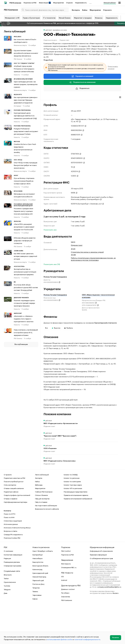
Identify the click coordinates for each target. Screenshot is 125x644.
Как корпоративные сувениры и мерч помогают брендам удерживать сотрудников (26, 100)
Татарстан (36, 625)
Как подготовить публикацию (46, 543)
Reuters (116, 630)
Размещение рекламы (12, 599)
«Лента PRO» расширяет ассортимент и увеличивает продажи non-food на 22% (24, 227)
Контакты (7, 548)
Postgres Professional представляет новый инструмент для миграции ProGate (26, 131)
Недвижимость (81, 3)
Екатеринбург (38, 592)
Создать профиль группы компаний (17, 532)
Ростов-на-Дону (38, 621)
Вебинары (39, 522)
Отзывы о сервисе (10, 536)
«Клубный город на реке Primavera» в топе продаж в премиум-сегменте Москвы (24, 69)
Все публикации (21, 344)
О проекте (107, 10)
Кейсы (85, 10)
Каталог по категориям (72, 519)
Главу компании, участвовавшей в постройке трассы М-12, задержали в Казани (26, 332)
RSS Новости (66, 601)
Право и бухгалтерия (31, 18)
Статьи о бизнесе (41, 532)
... (90, 2)
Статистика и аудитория (13, 558)
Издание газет (64, 40)
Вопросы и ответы (10, 568)
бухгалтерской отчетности (106, 323)
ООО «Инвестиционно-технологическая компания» (98, 296)
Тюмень (35, 629)
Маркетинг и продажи (83, 18)
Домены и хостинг (68, 626)
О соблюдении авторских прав (101, 596)
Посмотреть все (50, 230)
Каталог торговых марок (73, 522)
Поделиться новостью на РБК (15, 515)
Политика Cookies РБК (12, 575)
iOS (62, 614)
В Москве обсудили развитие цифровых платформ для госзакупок (25, 240)
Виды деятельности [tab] (62, 97)
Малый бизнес (65, 18)
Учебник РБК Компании (44, 529)
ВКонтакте (8, 612)
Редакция (7, 596)
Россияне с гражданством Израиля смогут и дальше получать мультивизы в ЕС (23, 211)
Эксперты (76, 10)
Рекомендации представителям (76, 529)
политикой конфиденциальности (87, 639)
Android (64, 617)
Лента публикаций (15, 32)
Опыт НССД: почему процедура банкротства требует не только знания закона (26, 165)
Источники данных (11, 561)
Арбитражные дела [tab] (90, 97)
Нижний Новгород (39, 614)
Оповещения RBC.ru (69, 605)
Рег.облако (65, 630)
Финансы (99, 18)
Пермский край (38, 618)
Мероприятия (58, 3)
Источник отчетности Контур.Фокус (17, 565)
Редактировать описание (113, 67)
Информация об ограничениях (101, 588)
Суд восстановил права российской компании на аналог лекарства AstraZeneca (26, 53)
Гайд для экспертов (42, 536)
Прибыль (69, 328)
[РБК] (5, 3)
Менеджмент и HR (12, 18)
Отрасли (69, 3)
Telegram (7, 627)
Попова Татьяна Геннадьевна (55, 295)
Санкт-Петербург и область (43, 588)
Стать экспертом (10, 522)
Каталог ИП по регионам (73, 525)
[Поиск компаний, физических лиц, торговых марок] (45, 10)
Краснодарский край (40, 610)
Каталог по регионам (72, 515)
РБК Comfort (66, 588)
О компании (8, 588)
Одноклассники (10, 619)
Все (47, 328)
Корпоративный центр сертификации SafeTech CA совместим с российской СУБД (25, 115)
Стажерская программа (13, 603)
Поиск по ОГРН (9, 551)
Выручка (56, 328)
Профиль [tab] (47, 97)
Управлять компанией (82, 76)
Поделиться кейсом (11, 529)
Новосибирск (38, 596)
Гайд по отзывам (41, 539)
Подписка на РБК (30, 3)
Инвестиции (45, 3)
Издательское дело (50, 40)
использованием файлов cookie (60, 639)
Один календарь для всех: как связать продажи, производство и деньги (26, 84)
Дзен (6, 630)
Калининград (37, 607)
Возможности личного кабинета (47, 546)
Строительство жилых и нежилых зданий (87, 252)
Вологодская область (40, 603)
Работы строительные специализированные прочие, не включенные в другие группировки (93, 259)
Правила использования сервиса (76, 532)
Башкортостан (38, 599)
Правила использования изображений (78, 536)
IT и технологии (49, 18)
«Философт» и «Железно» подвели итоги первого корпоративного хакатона (24, 319)
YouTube (7, 623)
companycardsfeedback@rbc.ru (109, 624)
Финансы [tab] (76, 97)
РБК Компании (15, 3)
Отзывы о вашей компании (14, 525)
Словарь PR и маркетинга (13, 572)
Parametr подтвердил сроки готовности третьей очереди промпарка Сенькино (24, 303)
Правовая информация (98, 592)
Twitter (6, 616)
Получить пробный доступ (14, 519)
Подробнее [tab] (48, 60)
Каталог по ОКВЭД (71, 512)
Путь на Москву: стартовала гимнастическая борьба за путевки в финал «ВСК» (24, 181)
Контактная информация (13, 592)
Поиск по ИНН (9, 555)
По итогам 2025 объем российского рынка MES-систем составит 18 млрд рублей (26, 287)
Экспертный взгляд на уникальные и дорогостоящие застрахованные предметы (25, 272)
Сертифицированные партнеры (16, 539)
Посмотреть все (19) (52, 264)
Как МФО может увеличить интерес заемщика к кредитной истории (25, 256)
